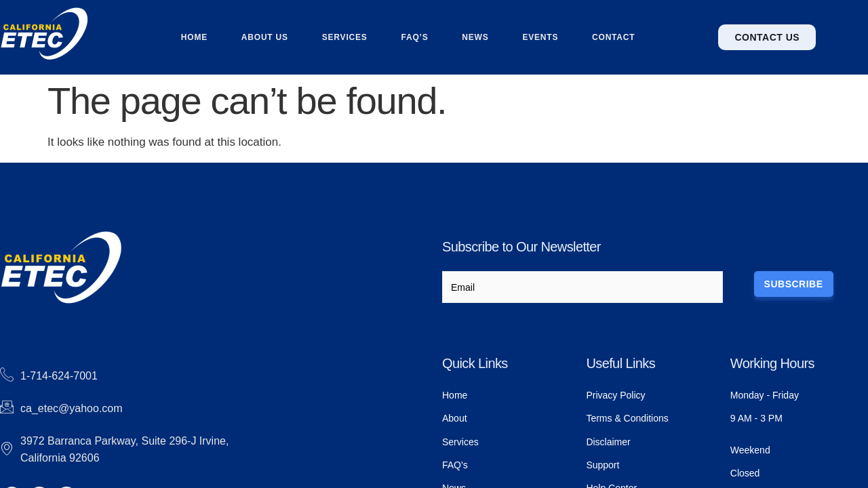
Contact (614, 37)
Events (541, 37)
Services (345, 37)
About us (265, 37)
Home (194, 37)
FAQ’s (414, 37)
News (475, 37)
